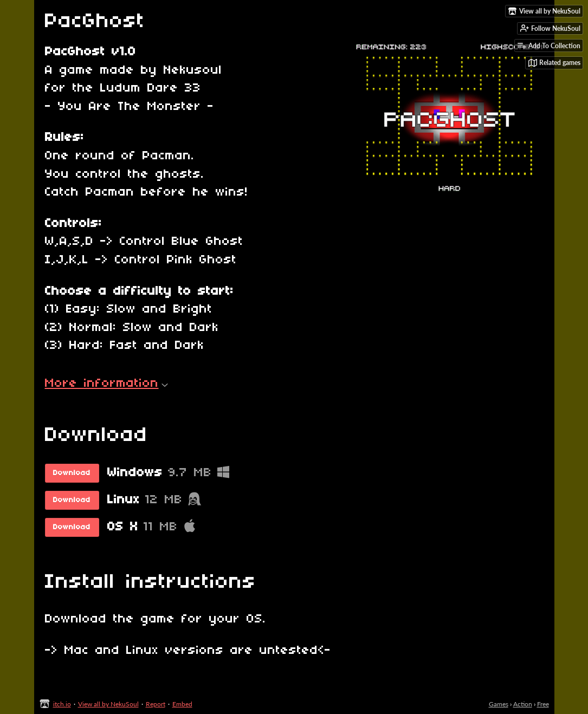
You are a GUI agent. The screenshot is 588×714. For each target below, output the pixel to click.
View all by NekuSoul (108, 704)
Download (72, 473)
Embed (182, 704)
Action (523, 704)
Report (156, 704)
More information (106, 384)
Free (543, 704)
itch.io (62, 704)
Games (499, 704)
